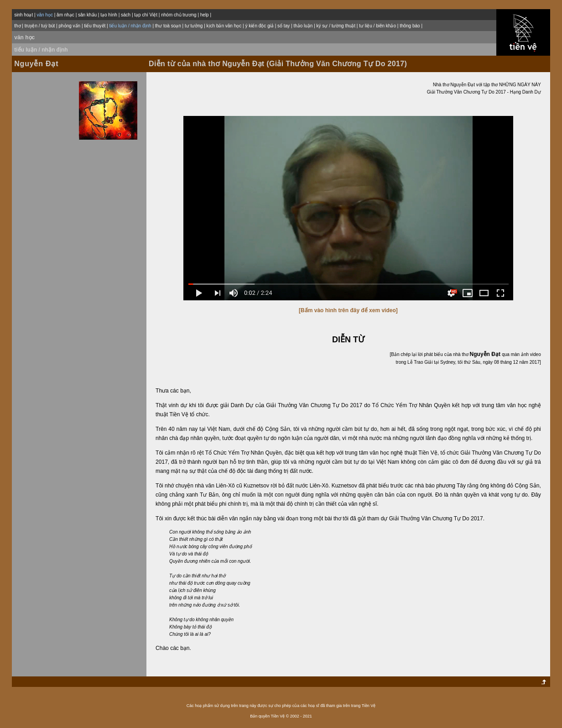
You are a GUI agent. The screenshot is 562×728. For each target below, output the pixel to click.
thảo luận (303, 26)
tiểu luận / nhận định (41, 50)
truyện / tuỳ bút (40, 26)
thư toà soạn (168, 26)
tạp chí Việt (146, 15)
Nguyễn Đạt (36, 64)
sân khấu (87, 15)
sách (126, 15)
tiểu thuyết (95, 26)
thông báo (410, 26)
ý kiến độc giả (259, 26)
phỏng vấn (70, 26)
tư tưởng (194, 26)
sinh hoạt (23, 15)
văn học (24, 37)
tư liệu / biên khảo (377, 26)
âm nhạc (65, 15)
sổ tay (284, 26)
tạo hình (109, 15)
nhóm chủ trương (179, 15)
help (205, 15)
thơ (17, 26)
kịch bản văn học (224, 26)
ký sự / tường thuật (336, 26)
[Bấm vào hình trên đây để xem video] (348, 310)
